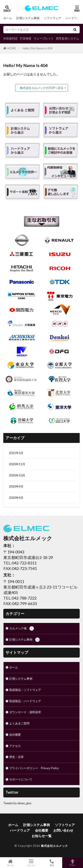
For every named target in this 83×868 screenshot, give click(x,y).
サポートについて (21, 779)
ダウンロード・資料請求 (25, 712)
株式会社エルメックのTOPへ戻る (42, 88)
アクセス (15, 746)
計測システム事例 (28, 18)
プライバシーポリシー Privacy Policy (34, 768)
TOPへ (73, 863)
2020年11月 (17, 464)
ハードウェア (74, 18)
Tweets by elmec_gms (17, 803)
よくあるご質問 (19, 723)
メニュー (31, 863)
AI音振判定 (11, 38)
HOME (12, 48)
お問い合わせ (63, 830)
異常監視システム (68, 38)
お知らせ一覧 (42, 836)
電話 (52, 863)
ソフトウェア (52, 18)
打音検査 (26, 38)
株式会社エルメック (54, 846)
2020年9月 (16, 486)
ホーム (8, 18)
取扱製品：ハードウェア (25, 701)
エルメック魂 (22, 628)
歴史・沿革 (16, 757)
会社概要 (15, 735)
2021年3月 (16, 453)
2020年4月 (16, 498)
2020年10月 (17, 475)
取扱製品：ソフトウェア (25, 690)
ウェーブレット (44, 38)
